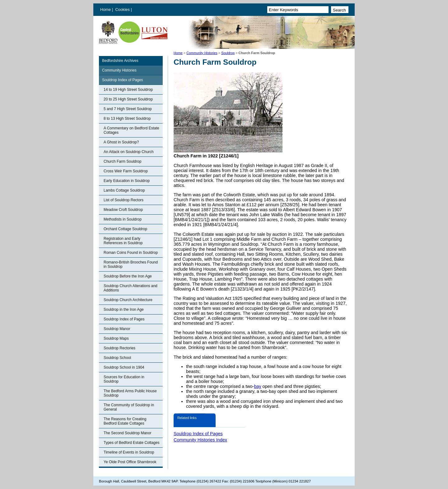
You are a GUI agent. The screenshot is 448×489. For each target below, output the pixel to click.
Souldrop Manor (117, 329)
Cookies (123, 9)
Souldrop (228, 53)
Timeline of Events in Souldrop (129, 452)
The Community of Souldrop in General (129, 407)
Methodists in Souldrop (123, 219)
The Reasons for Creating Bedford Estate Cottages (125, 421)
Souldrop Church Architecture (128, 300)
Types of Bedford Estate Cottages (131, 443)
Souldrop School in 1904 (124, 367)
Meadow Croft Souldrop (123, 210)
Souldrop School (117, 358)
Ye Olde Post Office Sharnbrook (130, 462)
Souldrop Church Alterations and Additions (131, 288)
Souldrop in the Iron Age (124, 310)
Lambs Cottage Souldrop (124, 190)
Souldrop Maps (116, 338)
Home (105, 9)
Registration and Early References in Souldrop (123, 241)
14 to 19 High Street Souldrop (128, 90)
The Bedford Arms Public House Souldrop (130, 393)
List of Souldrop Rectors (124, 200)
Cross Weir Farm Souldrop (126, 171)
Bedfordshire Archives (120, 61)
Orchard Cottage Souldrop (125, 229)
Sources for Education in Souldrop (124, 379)
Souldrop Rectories (119, 348)
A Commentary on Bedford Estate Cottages (131, 130)
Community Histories (202, 53)
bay (257, 386)
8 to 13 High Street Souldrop (127, 119)
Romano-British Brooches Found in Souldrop (131, 264)
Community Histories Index (200, 440)
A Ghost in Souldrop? (121, 142)
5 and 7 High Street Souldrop (128, 109)
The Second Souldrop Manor (127, 433)
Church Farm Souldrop (122, 161)
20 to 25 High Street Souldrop (128, 99)
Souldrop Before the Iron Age (128, 276)
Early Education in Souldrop (127, 181)
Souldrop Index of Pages (122, 80)
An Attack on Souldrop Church (129, 152)
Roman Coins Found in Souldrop (131, 253)
